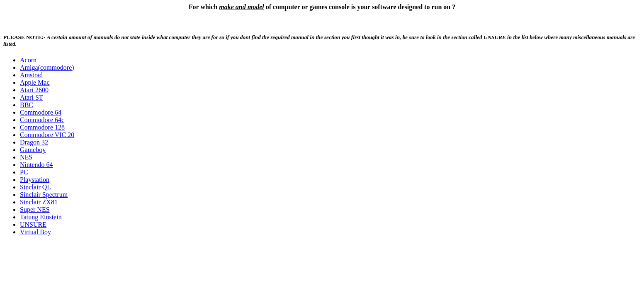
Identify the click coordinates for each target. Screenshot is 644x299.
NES (26, 157)
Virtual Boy (35, 232)
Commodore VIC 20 (47, 135)
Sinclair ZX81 (39, 202)
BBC (27, 105)
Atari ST (32, 97)
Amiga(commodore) (47, 67)
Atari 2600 (34, 90)
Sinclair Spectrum (44, 195)
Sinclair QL (35, 187)
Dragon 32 (34, 142)
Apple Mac (35, 82)
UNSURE (33, 224)
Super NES (35, 210)
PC (24, 172)
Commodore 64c (42, 120)
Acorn (28, 60)
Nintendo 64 (36, 165)
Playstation (35, 180)
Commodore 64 (41, 112)
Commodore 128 (42, 127)
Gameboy (33, 150)
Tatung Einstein (41, 217)
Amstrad (31, 75)
